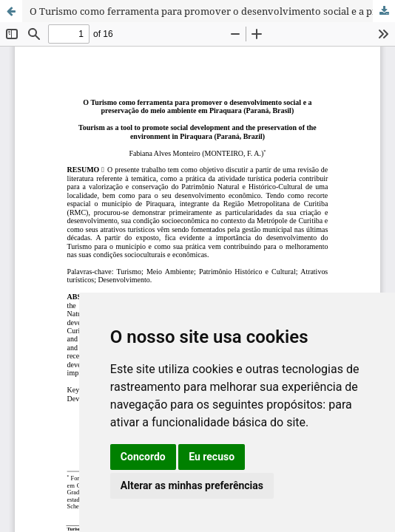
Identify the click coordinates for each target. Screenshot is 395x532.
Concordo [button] (143, 457)
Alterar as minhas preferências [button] (192, 485)
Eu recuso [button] (212, 457)
